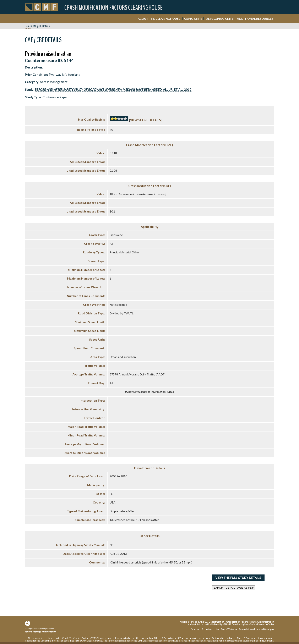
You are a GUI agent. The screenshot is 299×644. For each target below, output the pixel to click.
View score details (145, 120)
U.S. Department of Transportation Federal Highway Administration (239, 622)
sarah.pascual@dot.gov (262, 629)
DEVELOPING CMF (219, 19)
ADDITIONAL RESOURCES (255, 19)
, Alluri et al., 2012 (113, 90)
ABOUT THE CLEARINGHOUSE (159, 19)
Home (28, 26)
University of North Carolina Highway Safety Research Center (243, 624)
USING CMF (193, 19)
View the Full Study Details (238, 578)
